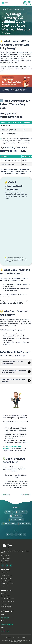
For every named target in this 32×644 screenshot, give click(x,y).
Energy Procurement (7, 578)
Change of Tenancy (6, 576)
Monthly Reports (16, 516)
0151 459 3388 (5, 618)
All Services (4, 573)
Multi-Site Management (7, 583)
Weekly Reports (21, 512)
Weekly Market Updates (8, 599)
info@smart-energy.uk (7, 624)
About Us (4, 593)
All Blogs (9, 512)
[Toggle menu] (29, 3)
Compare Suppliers (6, 586)
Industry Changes (24, 524)
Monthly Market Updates (8, 601)
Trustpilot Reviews (6, 607)
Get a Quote (15, 637)
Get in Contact (5, 631)
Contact (24, 637)
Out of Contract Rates (16, 520)
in (8, 534)
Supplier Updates (9, 524)
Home (8, 637)
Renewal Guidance (6, 604)
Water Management (6, 581)
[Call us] (25, 3)
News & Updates (6, 596)
